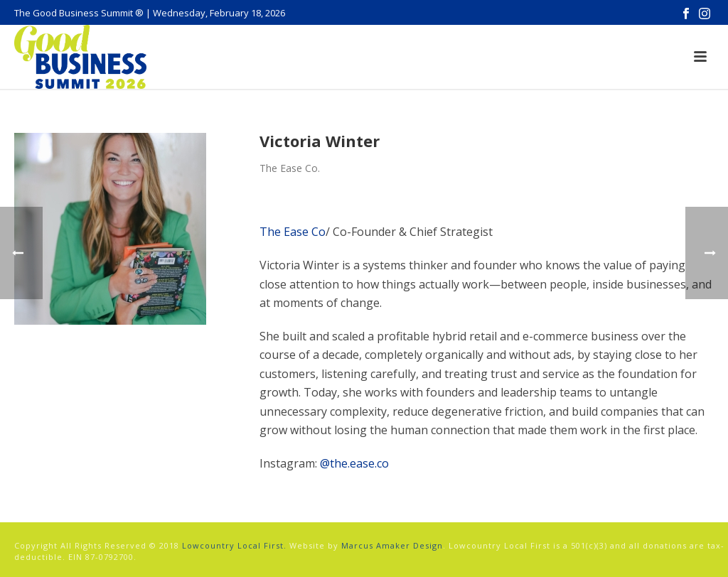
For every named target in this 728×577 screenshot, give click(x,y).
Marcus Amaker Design (392, 545)
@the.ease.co (354, 463)
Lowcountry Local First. (234, 545)
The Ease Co (293, 232)
